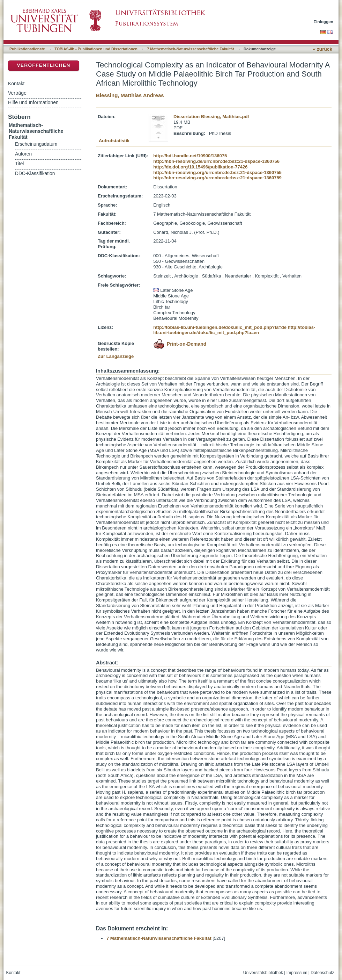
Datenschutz (322, 973)
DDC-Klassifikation (35, 174)
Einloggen (324, 21)
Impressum (297, 973)
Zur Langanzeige (116, 356)
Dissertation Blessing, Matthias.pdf (211, 117)
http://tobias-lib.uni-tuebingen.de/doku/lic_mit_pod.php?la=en (234, 330)
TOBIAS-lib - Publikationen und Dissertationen (96, 49)
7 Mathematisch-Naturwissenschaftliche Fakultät (190, 49)
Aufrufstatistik (114, 141)
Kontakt (16, 84)
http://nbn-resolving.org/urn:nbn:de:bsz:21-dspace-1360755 (217, 172)
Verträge (17, 93)
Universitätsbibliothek (263, 973)
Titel (19, 164)
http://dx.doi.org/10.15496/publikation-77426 (200, 167)
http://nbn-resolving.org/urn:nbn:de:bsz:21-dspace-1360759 (217, 178)
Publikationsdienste (27, 49)
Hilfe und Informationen (33, 102)
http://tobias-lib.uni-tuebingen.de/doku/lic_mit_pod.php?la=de (220, 327)
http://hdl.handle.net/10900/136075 (190, 156)
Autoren (23, 154)
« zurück (323, 49)
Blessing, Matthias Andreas (130, 95)
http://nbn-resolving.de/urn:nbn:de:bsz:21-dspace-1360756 (216, 161)
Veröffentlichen (43, 65)
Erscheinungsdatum (36, 144)
